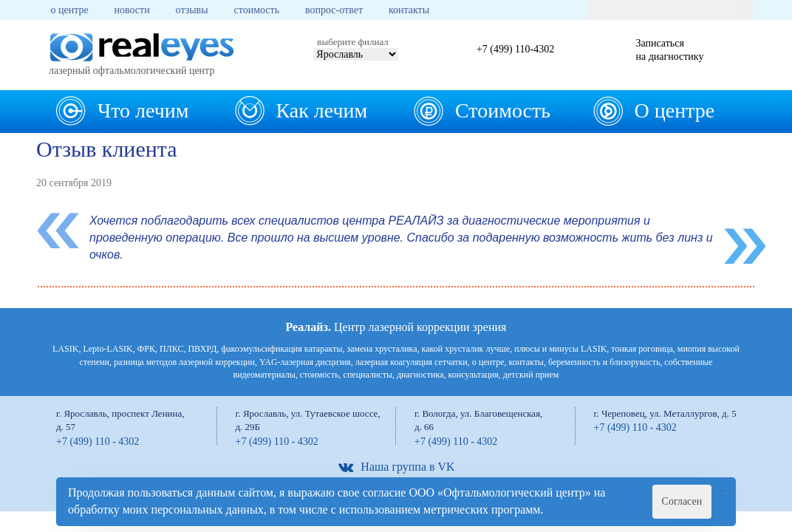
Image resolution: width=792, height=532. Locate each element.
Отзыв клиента (107, 149)
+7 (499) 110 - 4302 (98, 441)
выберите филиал (352, 42)
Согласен (682, 501)
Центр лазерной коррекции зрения (396, 327)
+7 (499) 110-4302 (515, 49)
